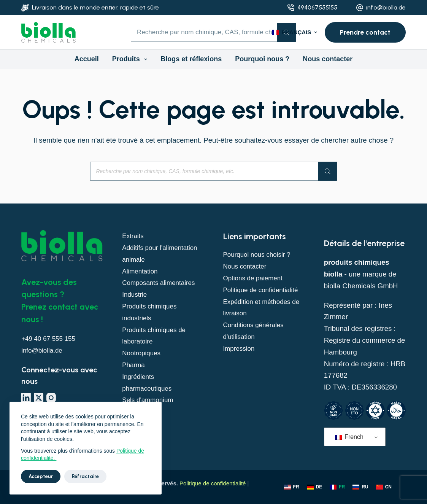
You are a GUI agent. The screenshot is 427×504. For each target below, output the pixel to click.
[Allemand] (315, 487)
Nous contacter (328, 59)
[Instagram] (51, 398)
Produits (131, 59)
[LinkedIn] (26, 398)
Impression (240, 360)
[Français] (337, 487)
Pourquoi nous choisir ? (260, 254)
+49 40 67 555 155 (51, 338)
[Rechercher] (328, 171)
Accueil (87, 59)
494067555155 (317, 7)
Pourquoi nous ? (262, 59)
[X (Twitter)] (39, 398)
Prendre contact (365, 32)
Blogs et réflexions (191, 59)
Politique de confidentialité (213, 483)
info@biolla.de (386, 7)
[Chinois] (384, 487)
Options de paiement (256, 278)
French (349, 437)
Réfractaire (85, 476)
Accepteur (41, 476)
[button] (294, 33)
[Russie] (360, 487)
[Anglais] (292, 487)
